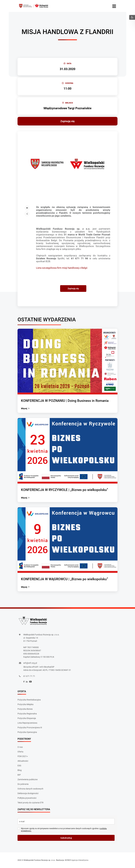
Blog (20, 770)
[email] (66, 821)
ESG (19, 766)
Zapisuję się (67, 121)
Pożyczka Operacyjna (27, 732)
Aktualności (23, 761)
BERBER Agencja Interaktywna (77, 860)
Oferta (20, 752)
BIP (19, 775)
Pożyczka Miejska (25, 704)
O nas (20, 747)
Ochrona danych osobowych (30, 789)
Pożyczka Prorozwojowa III (30, 728)
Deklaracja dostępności (28, 793)
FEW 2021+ (23, 756)
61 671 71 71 (29, 676)
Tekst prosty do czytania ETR (30, 803)
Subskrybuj (66, 838)
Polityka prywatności (27, 798)
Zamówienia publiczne (28, 779)
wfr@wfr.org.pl (30, 663)
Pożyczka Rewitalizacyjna (29, 700)
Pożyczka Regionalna (27, 714)
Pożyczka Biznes (25, 709)
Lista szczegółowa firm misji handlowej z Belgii (62, 268)
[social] (24, 682)
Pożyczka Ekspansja (27, 718)
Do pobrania (23, 784)
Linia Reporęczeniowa (27, 723)
